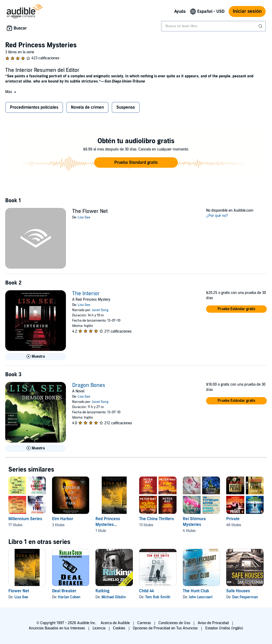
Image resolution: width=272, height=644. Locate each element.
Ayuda (180, 11)
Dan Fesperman (245, 597)
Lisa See (84, 217)
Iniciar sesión (247, 11)
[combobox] (213, 26)
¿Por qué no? (217, 216)
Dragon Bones (89, 385)
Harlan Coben (69, 597)
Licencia (99, 628)
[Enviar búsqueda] (261, 26)
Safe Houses (238, 591)
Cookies (119, 628)
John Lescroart (201, 597)
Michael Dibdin (114, 597)
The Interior (86, 294)
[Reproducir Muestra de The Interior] (36, 357)
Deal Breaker (64, 591)
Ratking (102, 591)
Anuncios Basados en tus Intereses (57, 628)
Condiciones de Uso (174, 623)
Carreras (144, 623)
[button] (11, 92)
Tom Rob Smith (158, 597)
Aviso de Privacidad (213, 623)
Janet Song (100, 310)
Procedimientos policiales (34, 107)
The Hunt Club (196, 591)
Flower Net (19, 591)
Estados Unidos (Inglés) (224, 628)
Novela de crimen (87, 107)
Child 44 (146, 591)
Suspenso (126, 107)
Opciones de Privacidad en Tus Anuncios (165, 628)
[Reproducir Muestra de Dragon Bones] (36, 448)
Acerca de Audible (115, 623)
